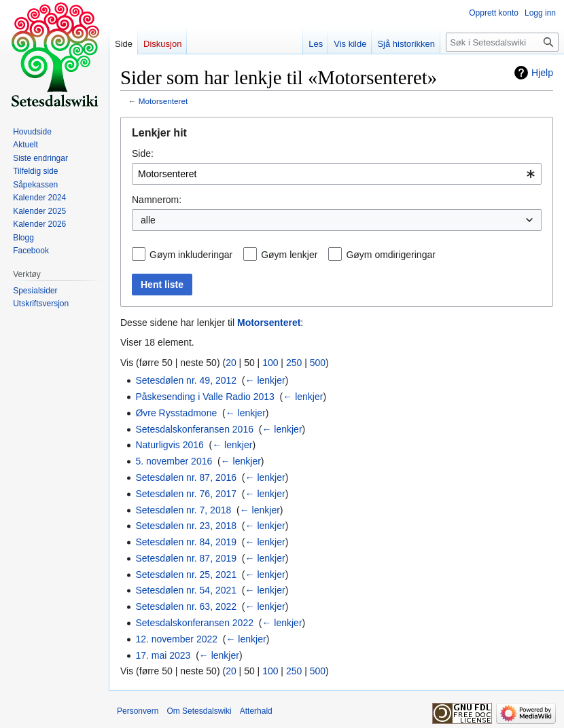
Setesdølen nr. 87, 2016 (186, 477)
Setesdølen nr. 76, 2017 (186, 494)
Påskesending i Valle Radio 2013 (205, 397)
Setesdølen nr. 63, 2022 (186, 606)
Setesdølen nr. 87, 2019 (186, 558)
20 (231, 363)
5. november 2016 (174, 461)
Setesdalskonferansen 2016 (194, 429)
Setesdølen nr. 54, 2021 (186, 590)
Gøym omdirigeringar (390, 255)
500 (318, 363)
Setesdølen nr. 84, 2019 (186, 542)
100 (270, 363)
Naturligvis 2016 (169, 445)
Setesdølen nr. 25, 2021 (186, 575)
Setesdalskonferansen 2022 (194, 623)
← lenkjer (265, 380)
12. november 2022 (176, 639)
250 (294, 363)
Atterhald (256, 711)
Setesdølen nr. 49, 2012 (186, 380)
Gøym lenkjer (289, 255)
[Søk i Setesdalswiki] (502, 42)
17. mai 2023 (163, 655)
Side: (143, 153)
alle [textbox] (148, 220)
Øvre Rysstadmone (176, 413)
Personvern (138, 711)
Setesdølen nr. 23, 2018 (186, 526)
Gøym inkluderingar (191, 255)
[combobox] (337, 174)
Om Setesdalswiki (199, 711)
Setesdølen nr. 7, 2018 (183, 510)
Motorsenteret (163, 101)
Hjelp (542, 73)
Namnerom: (157, 200)
